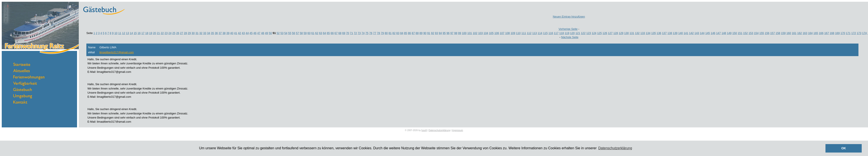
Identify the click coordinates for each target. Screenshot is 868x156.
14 (131, 33)
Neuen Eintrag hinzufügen (569, 17)
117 (556, 33)
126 (605, 33)
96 (448, 33)
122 (583, 33)
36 (216, 33)
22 (162, 33)
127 (610, 33)
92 (432, 33)
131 (632, 33)
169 (837, 33)
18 (147, 33)
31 (197, 33)
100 (464, 33)
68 (340, 33)
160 (789, 33)
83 (398, 33)
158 (778, 33)
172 (854, 33)
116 (551, 33)
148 (724, 33)
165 (816, 33)
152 (746, 33)
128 (616, 33)
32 (201, 33)
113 (535, 33)
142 (691, 33)
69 (344, 33)
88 (417, 33)
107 (502, 33)
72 (355, 33)
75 (367, 33)
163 (805, 33)
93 (436, 33)
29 (189, 33)
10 (116, 33)
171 (848, 33)
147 (718, 33)
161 (794, 33)
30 (193, 33)
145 (708, 33)
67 (336, 33)
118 (561, 33)
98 (456, 33)
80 (386, 33)
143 (697, 33)
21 (158, 33)
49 (266, 33)
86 (409, 33)
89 (421, 33)
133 (643, 33)
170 (843, 33)
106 (497, 33)
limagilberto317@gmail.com (117, 52)
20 (155, 33)
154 (756, 33)
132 (637, 33)
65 (328, 33)
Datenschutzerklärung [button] (615, 148)
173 (859, 33)
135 (653, 33)
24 (170, 33)
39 (228, 33)
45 (251, 33)
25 (174, 33)
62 (317, 33)
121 (578, 33)
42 (239, 33)
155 (762, 33)
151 (740, 33)
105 (491, 33)
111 (524, 33)
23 (166, 33)
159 (783, 33)
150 (735, 33)
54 (286, 33)
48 (263, 33)
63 (321, 33)
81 (390, 33)
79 (382, 33)
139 (675, 33)
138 (670, 33)
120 (572, 33)
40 (232, 33)
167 (826, 33)
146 (713, 33)
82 (394, 33)
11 (120, 33)
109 (513, 33)
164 (810, 33)
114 (540, 33)
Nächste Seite (570, 37)
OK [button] (844, 148)
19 (151, 33)
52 (278, 33)
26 (178, 33)
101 (470, 33)
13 (127, 33)
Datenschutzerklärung (439, 130)
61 (313, 33)
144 (702, 33)
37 (220, 33)
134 (648, 33)
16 (139, 33)
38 (224, 33)
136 (659, 33)
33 (205, 33)
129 (621, 33)
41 (236, 33)
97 (452, 33)
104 (486, 33)
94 (440, 33)
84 (402, 33)
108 (507, 33)
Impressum (458, 130)
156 (767, 33)
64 (324, 33)
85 (406, 33)
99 (460, 33)
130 (626, 33)
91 (429, 33)
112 (529, 33)
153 (751, 33)
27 (181, 33)
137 (664, 33)
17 (143, 33)
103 (480, 33)
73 (359, 33)
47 (259, 33)
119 (567, 33)
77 (375, 33)
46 (255, 33)
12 (124, 33)
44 (247, 33)
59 (305, 33)
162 (800, 33)
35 (212, 33)
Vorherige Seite (568, 29)
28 (185, 33)
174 (864, 33)
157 (772, 33)
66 (332, 33)
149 (729, 33)
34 (209, 33)
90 (425, 33)
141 (686, 33)
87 (413, 33)
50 (270, 33)
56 (294, 33)
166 (821, 33)
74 (363, 33)
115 (545, 33)
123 (589, 33)
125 (599, 33)
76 (371, 33)
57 (297, 33)
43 (243, 33)
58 (301, 33)
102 (475, 33)
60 (309, 33)
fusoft (424, 130)
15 (135, 33)
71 (352, 33)
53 (282, 33)
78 (378, 33)
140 (681, 33)
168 (832, 33)
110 (518, 33)
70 (348, 33)
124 (594, 33)
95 (444, 33)
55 (290, 33)
